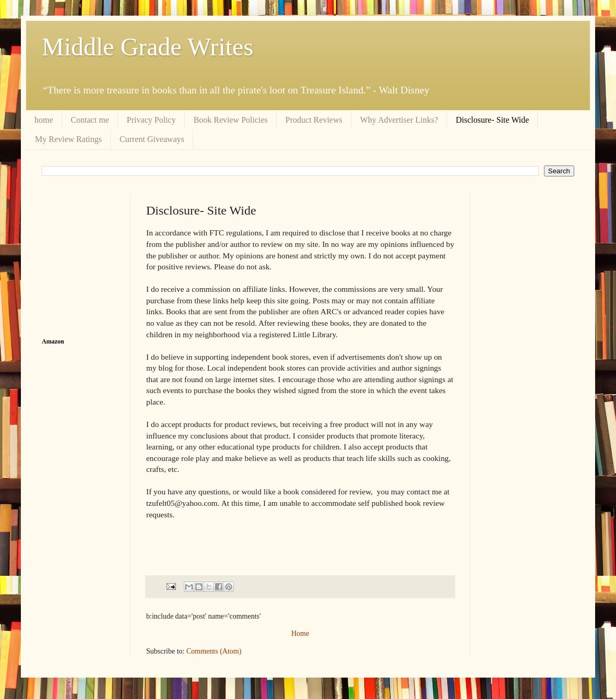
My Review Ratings (68, 139)
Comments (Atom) (214, 651)
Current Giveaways (152, 139)
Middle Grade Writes (147, 47)
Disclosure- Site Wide (492, 120)
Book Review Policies (231, 120)
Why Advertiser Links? (399, 120)
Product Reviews (314, 120)
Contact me (90, 120)
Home (300, 633)
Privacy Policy (151, 120)
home (44, 120)
